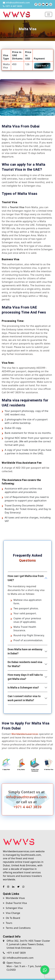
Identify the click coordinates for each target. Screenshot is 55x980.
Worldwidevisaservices (25, 734)
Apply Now (42, 66)
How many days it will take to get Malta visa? (25, 677)
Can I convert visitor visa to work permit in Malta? (24, 698)
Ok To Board (12, 918)
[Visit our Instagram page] (40, 4)
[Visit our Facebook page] (36, 4)
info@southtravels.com (16, 3)
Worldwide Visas (14, 898)
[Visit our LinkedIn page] (43, 4)
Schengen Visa (13, 908)
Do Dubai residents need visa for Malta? (25, 664)
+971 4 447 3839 (12, 6)
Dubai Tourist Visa (15, 903)
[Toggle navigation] (49, 14)
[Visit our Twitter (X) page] (47, 4)
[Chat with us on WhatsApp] (51, 4)
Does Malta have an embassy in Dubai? (25, 651)
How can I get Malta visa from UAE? (26, 578)
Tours (8, 923)
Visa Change (12, 913)
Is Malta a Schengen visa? (23, 688)
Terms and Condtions (17, 928)
